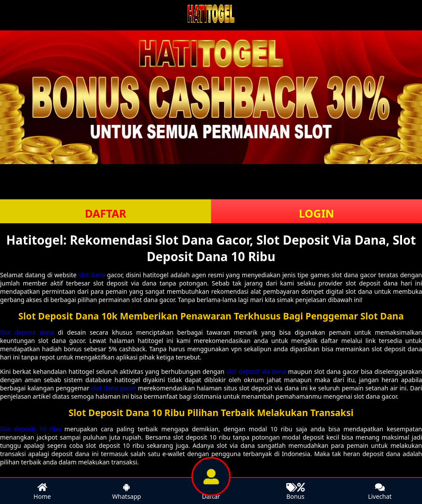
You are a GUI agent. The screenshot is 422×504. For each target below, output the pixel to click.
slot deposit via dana (256, 371)
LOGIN (316, 213)
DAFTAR (105, 213)
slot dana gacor (114, 388)
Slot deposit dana (27, 332)
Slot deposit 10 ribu (30, 429)
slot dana (92, 275)
